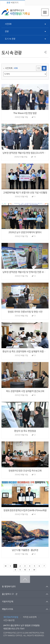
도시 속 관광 (10, 39)
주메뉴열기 (45, 12)
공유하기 (45, 52)
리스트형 (39, 68)
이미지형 (44, 68)
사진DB (8, 24)
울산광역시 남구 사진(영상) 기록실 (16, 12)
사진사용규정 (9, 620)
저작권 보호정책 (30, 617)
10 (25, 570)
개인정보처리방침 (11, 617)
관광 (7, 31)
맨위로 (25, 579)
